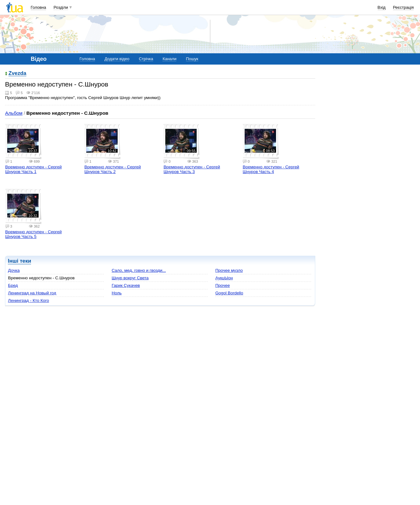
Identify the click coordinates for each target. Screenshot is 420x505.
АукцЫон (224, 278)
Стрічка (146, 59)
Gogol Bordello (229, 293)
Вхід (382, 7)
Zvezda (17, 74)
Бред (13, 285)
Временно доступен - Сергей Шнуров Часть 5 (34, 234)
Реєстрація (403, 7)
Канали (169, 59)
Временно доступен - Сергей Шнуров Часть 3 (192, 169)
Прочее (222, 285)
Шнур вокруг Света (130, 278)
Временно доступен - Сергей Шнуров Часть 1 (34, 169)
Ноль (117, 293)
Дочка (14, 270)
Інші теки (19, 261)
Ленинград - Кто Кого (29, 300)
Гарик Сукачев (126, 285)
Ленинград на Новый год (32, 293)
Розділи (61, 7)
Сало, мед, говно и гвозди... (139, 270)
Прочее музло (229, 270)
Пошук (192, 59)
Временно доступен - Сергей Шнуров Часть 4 (271, 169)
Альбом (14, 113)
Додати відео (117, 59)
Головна (38, 7)
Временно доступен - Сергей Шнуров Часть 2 (113, 169)
